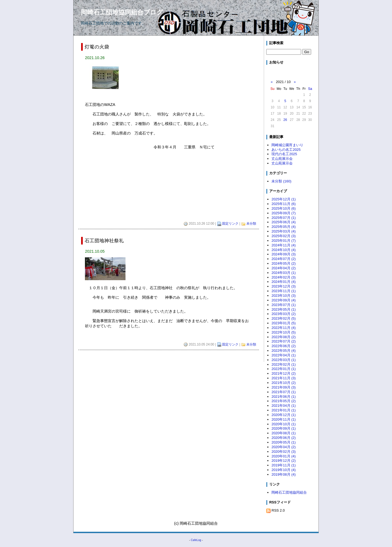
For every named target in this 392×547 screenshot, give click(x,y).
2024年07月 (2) (284, 259)
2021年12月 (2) (284, 373)
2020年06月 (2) (284, 438)
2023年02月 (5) (284, 318)
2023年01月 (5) (284, 323)
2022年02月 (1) (284, 364)
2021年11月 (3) (284, 378)
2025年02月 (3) (284, 236)
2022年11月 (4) (284, 328)
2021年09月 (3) (284, 387)
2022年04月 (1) (284, 355)
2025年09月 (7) (284, 213)
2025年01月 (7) (284, 241)
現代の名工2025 (284, 154)
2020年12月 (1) (284, 415)
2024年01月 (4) (284, 282)
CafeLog (196, 540)
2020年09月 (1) (284, 428)
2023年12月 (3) (284, 286)
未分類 (251, 224)
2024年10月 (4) (284, 250)
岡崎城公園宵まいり (287, 145)
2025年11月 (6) (284, 204)
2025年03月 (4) (284, 231)
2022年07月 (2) (284, 341)
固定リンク (230, 224)
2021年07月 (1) (284, 392)
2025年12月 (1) (284, 199)
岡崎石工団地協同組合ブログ (122, 12)
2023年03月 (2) (284, 314)
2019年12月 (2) (284, 461)
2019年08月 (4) (284, 474)
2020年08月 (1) (284, 433)
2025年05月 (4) (284, 227)
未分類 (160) (281, 181)
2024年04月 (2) (284, 268)
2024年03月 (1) (284, 273)
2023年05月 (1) (284, 309)
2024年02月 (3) (284, 277)
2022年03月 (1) (284, 360)
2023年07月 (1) (284, 305)
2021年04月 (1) (284, 406)
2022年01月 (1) (284, 369)
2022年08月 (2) (284, 337)
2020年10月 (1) (284, 424)
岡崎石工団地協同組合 (289, 492)
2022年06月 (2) (284, 346)
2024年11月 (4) (284, 245)
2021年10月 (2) (284, 383)
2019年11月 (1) (284, 465)
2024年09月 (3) (284, 254)
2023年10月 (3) (284, 296)
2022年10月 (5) (284, 332)
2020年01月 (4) (284, 456)
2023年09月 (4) (284, 300)
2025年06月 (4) (284, 222)
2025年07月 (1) (284, 218)
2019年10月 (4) (284, 470)
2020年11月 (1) (284, 419)
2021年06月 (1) (284, 397)
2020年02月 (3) (284, 452)
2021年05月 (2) (284, 401)
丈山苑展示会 (282, 159)
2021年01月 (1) (284, 410)
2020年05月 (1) (284, 442)
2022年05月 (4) (284, 351)
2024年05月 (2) (284, 263)
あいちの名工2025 (286, 150)
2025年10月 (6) (284, 208)
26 (285, 120)
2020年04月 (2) (284, 447)
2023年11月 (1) (284, 291)
